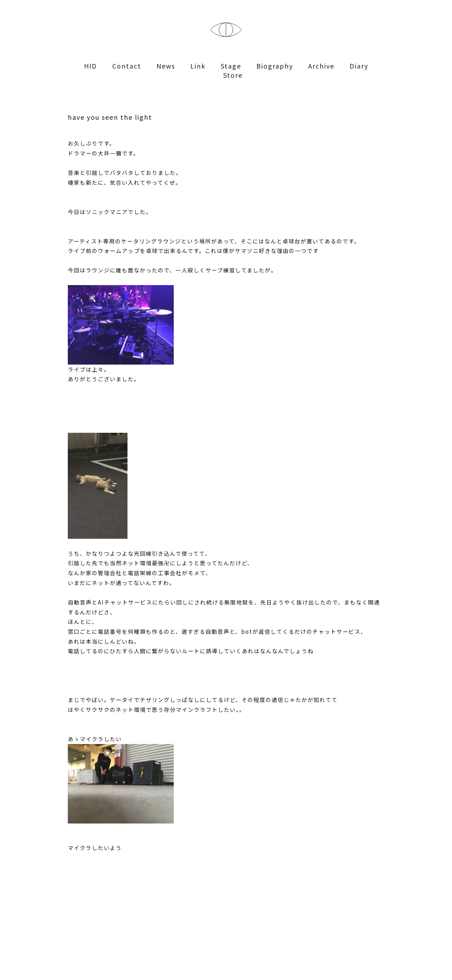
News (166, 66)
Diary (359, 66)
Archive (321, 66)
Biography (275, 66)
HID (91, 66)
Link (198, 66)
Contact (127, 66)
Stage (231, 66)
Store (233, 75)
